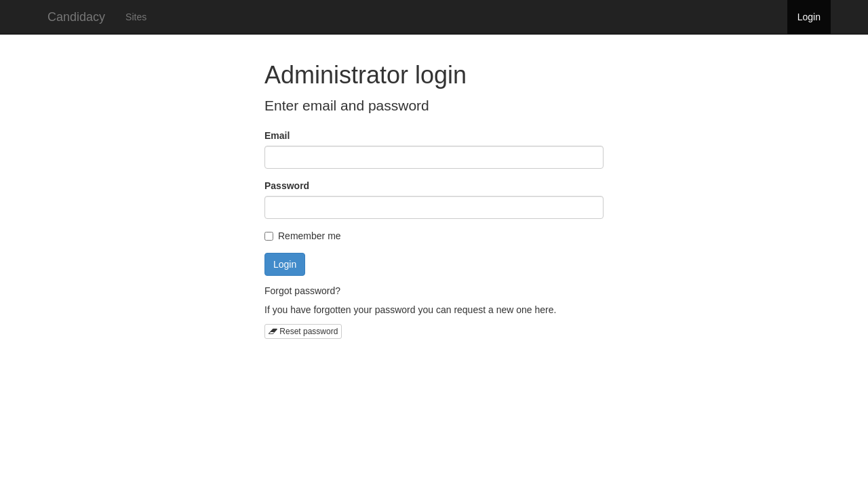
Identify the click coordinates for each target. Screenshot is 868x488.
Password (287, 186)
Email (277, 136)
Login (809, 17)
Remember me (303, 236)
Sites (136, 17)
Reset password (303, 331)
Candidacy (76, 17)
